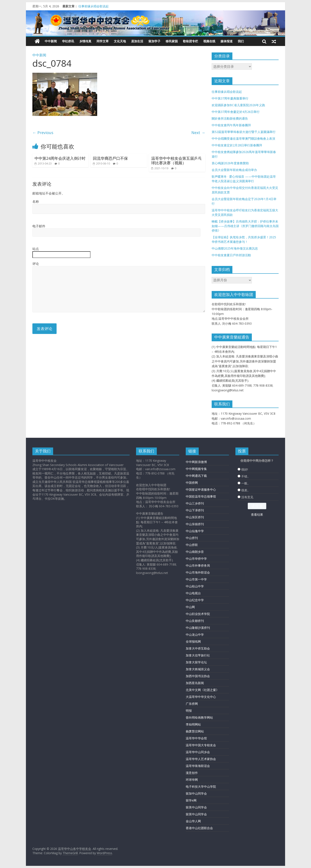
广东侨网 (192, 704)
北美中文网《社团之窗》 (202, 690)
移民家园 (172, 41)
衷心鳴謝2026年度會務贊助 (230, 163)
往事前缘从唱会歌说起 (94, 6)
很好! (245, 469)
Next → (198, 133)
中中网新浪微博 (196, 462)
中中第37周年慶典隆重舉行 (230, 98)
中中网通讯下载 (196, 476)
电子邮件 (39, 226)
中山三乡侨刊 (195, 503)
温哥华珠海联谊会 (198, 766)
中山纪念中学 (195, 600)
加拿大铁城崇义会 (198, 669)
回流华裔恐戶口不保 (110, 158)
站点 (36, 249)
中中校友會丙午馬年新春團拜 (231, 125)
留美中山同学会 (196, 807)
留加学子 (154, 41)
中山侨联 (192, 545)
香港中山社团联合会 (199, 828)
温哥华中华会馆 (196, 738)
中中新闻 (51, 41)
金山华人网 (193, 821)
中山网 (190, 607)
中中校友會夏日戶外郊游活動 (231, 255)
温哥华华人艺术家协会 (201, 759)
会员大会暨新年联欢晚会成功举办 (234, 170)
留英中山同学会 (196, 814)
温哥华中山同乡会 (198, 752)
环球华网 (192, 780)
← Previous (43, 133)
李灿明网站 (193, 724)
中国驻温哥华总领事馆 (201, 496)
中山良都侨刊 (195, 621)
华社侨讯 (68, 41)
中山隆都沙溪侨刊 (198, 628)
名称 (36, 201)
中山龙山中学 (195, 635)
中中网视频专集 (196, 469)
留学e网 (191, 800)
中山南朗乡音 (195, 552)
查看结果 (257, 515)
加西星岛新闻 (195, 683)
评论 (36, 264)
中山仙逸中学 (195, 531)
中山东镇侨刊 (195, 524)
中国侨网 (192, 483)
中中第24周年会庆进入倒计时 (60, 158)
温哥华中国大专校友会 (201, 745)
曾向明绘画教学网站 (199, 717)
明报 (189, 711)
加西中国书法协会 (198, 676)
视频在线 (209, 41)
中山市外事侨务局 (198, 565)
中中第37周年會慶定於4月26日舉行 (236, 112)
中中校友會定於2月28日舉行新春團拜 (237, 145)
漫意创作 (192, 773)
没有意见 (247, 497)
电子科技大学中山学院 (201, 787)
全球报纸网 (193, 641)
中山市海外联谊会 (198, 572)
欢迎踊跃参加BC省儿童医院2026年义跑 (238, 105)
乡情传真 (85, 41)
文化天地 (120, 41)
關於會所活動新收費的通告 (230, 118)
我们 (241, 41)
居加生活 (137, 41)
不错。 (246, 476)
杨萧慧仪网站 (195, 731)
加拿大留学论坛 (196, 662)
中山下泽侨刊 (195, 510)
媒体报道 (227, 41)
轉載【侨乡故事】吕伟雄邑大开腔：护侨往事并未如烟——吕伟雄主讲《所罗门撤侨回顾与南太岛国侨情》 (245, 226)
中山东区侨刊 (195, 517)
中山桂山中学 (195, 586)
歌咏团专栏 (190, 41)
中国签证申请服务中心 (201, 489)
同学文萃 (103, 41)
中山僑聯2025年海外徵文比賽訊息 (235, 248)
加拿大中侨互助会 (198, 648)
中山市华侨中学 (196, 559)
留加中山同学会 (196, 793)
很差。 (246, 490)
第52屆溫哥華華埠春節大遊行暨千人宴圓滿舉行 (244, 132)
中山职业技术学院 (198, 614)
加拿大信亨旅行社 (198, 655)
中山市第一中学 (196, 579)
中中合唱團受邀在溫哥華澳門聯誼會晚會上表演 (243, 138)
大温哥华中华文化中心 (201, 697)
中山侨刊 (192, 538)
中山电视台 (193, 593)
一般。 (246, 483)
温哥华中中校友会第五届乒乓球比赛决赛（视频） (176, 161)
